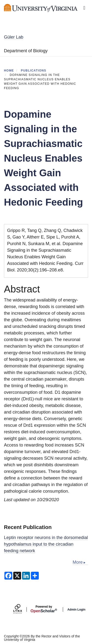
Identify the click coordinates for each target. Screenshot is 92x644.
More (78, 562)
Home (9, 71)
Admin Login (76, 610)
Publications (34, 71)
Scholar (44, 609)
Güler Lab (14, 37)
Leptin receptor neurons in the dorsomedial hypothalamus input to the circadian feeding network (46, 544)
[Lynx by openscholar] (22, 609)
